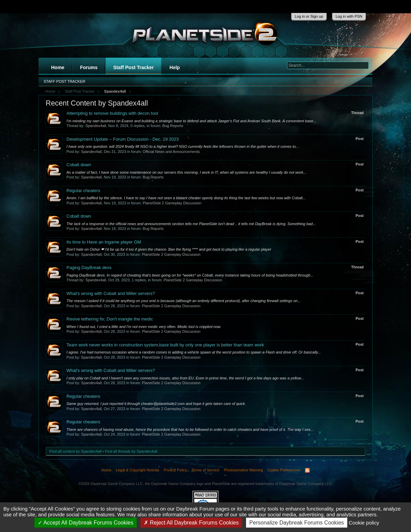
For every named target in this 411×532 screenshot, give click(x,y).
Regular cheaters (83, 191)
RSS (307, 470)
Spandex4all (96, 126)
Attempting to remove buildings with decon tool (112, 113)
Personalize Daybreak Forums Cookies (297, 523)
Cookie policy (364, 523)
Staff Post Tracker (133, 67)
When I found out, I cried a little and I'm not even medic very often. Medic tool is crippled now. (144, 327)
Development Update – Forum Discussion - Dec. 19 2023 (123, 139)
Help (174, 67)
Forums (89, 67)
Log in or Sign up (309, 16)
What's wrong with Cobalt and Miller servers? (111, 293)
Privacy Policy (175, 470)
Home (58, 67)
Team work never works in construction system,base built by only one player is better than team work (165, 345)
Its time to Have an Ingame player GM (104, 242)
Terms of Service (205, 470)
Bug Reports (173, 126)
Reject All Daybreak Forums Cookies (191, 523)
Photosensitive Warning (243, 470)
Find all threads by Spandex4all (131, 451)
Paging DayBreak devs (89, 268)
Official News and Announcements (171, 152)
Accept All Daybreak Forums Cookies (86, 523)
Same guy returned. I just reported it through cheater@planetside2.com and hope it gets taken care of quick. (156, 404)
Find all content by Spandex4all (75, 451)
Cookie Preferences (284, 470)
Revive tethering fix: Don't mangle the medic (110, 319)
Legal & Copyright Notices (138, 470)
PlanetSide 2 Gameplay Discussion (172, 203)
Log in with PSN (349, 16)
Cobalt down (79, 165)
